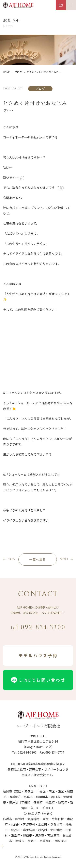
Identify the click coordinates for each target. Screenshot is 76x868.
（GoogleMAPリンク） (38, 747)
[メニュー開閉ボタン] (71, 5)
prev (12, 559)
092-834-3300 (27, 752)
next (64, 559)
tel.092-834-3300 (38, 627)
